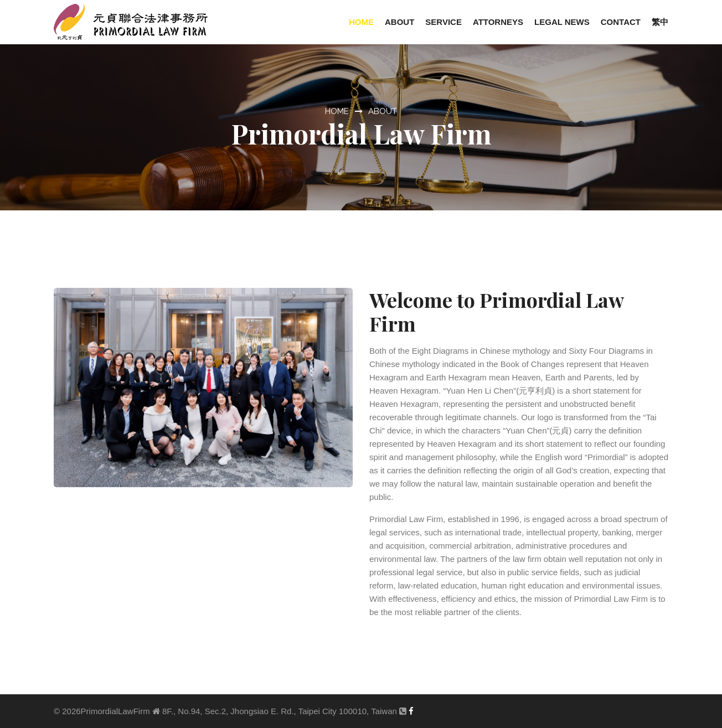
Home (361, 22)
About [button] (399, 22)
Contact (621, 22)
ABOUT (383, 111)
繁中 (660, 22)
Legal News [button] (562, 22)
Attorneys (498, 22)
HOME (337, 111)
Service (443, 22)
